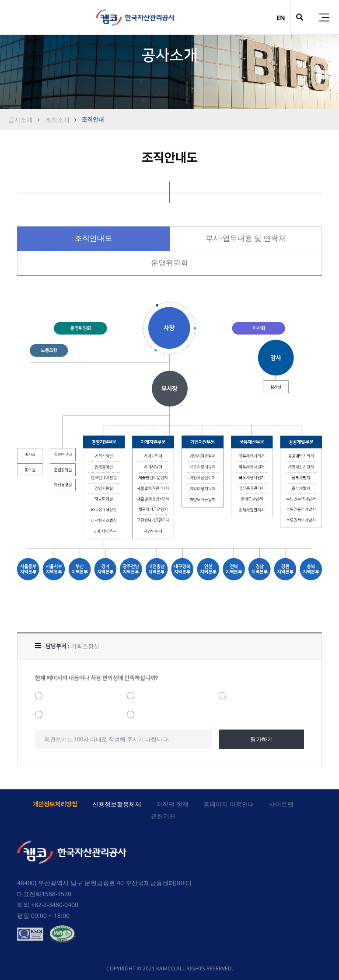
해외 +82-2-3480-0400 (48, 905)
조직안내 (92, 120)
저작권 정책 (172, 804)
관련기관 (163, 816)
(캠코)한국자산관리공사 (135, 17)
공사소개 (21, 120)
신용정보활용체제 (117, 804)
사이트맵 (281, 804)
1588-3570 (56, 894)
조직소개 (56, 120)
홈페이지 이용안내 (229, 804)
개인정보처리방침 (55, 804)
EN (281, 18)
